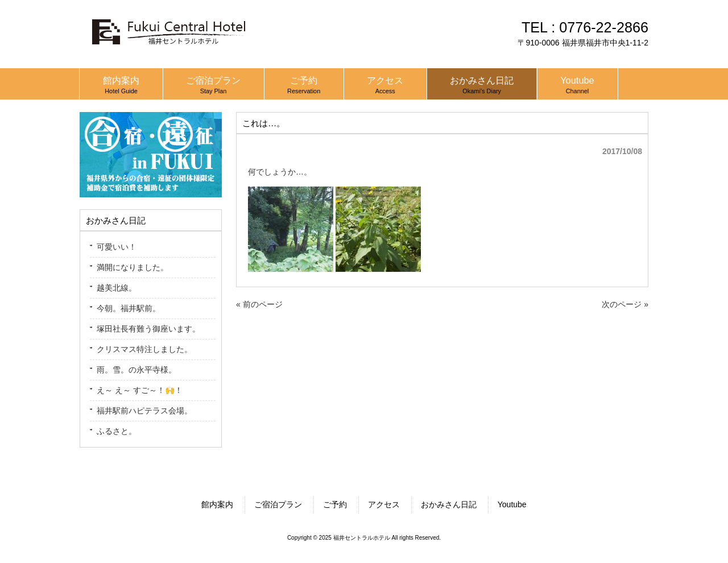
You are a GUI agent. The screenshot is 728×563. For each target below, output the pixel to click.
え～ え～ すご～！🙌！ (140, 390)
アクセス (384, 504)
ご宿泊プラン (278, 504)
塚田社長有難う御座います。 (148, 329)
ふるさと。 (117, 431)
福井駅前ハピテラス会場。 (144, 411)
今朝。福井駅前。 (129, 308)
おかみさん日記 (449, 504)
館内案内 (217, 504)
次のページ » (625, 304)
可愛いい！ (117, 247)
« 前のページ (259, 304)
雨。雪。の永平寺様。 (136, 370)
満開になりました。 (133, 267)
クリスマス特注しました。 (144, 349)
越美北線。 (117, 288)
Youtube (512, 504)
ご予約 (335, 504)
